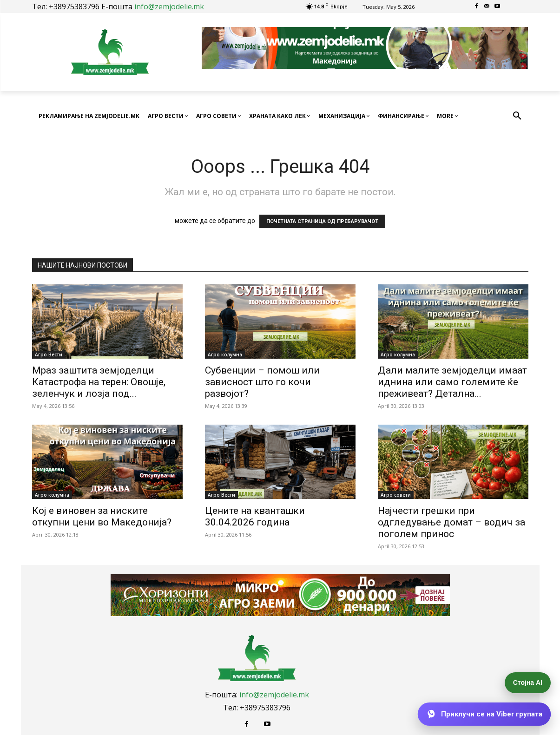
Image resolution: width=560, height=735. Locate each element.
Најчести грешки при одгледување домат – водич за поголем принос (451, 522)
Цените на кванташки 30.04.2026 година (255, 516)
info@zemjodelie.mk (169, 7)
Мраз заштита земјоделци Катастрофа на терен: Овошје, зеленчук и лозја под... (99, 382)
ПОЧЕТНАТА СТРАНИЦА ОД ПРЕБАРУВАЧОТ (322, 221)
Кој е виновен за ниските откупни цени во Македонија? (102, 516)
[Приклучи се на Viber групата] (484, 714)
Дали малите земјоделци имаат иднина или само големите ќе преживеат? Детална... (452, 382)
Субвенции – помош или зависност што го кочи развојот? (262, 382)
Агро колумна (225, 354)
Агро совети (396, 495)
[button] (517, 116)
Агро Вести (49, 354)
